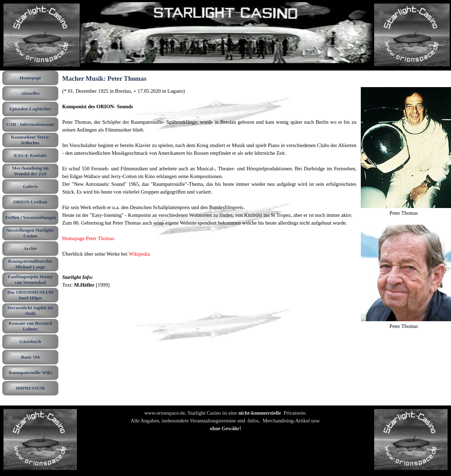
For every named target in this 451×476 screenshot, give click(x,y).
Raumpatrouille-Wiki (30, 373)
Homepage (30, 78)
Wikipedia (139, 254)
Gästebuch (30, 341)
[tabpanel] (209, 188)
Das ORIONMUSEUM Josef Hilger (30, 295)
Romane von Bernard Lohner (30, 326)
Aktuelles (30, 93)
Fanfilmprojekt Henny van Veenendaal (30, 279)
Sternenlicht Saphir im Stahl (30, 310)
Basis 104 (30, 357)
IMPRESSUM (30, 388)
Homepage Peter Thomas (88, 238)
